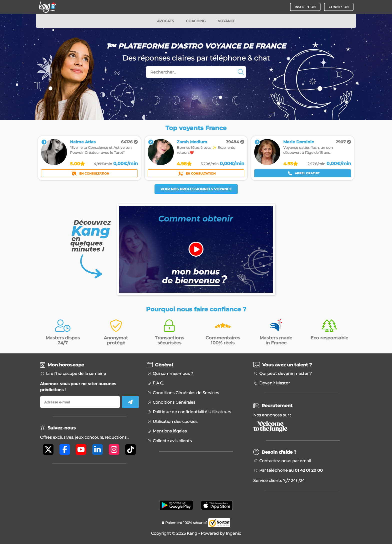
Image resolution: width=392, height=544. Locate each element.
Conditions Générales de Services (186, 393)
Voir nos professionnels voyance (196, 189)
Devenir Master (274, 383)
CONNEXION (339, 7)
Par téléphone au (291, 470)
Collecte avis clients (172, 441)
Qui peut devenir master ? (285, 374)
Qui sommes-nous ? (173, 374)
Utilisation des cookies (175, 422)
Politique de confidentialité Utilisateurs (192, 412)
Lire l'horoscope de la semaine (76, 374)
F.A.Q (158, 383)
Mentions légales (170, 431)
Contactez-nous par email (285, 461)
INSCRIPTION (305, 7)
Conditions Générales (174, 402)
